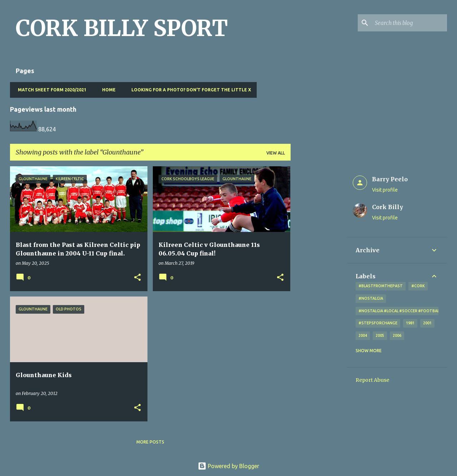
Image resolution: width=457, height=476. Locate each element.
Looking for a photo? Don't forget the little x (189, 90)
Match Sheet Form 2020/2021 (50, 90)
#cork (418, 286)
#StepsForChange (378, 323)
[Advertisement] (319, 273)
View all (276, 153)
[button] (137, 278)
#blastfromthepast (381, 286)
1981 (410, 323)
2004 (363, 335)
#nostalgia (371, 298)
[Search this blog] (410, 23)
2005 (380, 335)
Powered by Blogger (228, 466)
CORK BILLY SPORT (122, 28)
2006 (397, 335)
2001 (427, 323)
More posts (150, 442)
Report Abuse (372, 380)
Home (107, 90)
